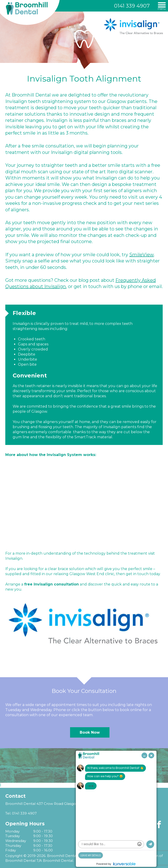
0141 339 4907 (132, 6)
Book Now (90, 732)
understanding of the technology (74, 553)
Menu (162, 9)
